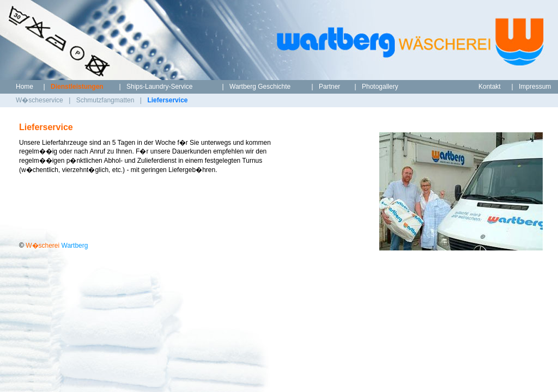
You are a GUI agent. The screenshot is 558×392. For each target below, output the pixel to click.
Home (25, 87)
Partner (329, 87)
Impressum (535, 87)
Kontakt (490, 87)
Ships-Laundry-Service (159, 87)
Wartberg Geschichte (260, 87)
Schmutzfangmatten (105, 100)
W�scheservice (40, 100)
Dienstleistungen (77, 87)
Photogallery (380, 87)
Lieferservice (167, 100)
